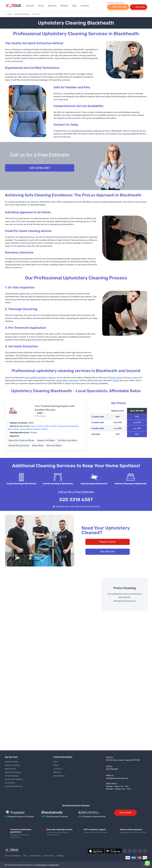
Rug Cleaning (10, 769)
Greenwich (74, 380)
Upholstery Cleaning (22, 14)
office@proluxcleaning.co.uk (124, 601)
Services (30, 6)
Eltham (116, 380)
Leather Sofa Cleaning (14, 779)
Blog (74, 6)
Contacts (85, 6)
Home (8, 14)
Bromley (99, 380)
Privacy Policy (36, 856)
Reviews (64, 6)
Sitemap (61, 856)
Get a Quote (126, 813)
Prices (41, 6)
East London (132, 377)
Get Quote (139, 7)
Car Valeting (10, 783)
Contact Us (58, 769)
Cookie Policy (49, 856)
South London (116, 377)
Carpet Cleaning (11, 762)
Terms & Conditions (13, 856)
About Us (52, 6)
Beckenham (74, 426)
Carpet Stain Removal (14, 786)
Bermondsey (13, 429)
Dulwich (37, 429)
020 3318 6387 (118, 7)
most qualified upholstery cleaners (40, 377)
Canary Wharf (62, 380)
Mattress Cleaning (12, 765)
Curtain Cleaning (12, 776)
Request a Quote (107, 542)
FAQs (25, 856)
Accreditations (59, 776)
